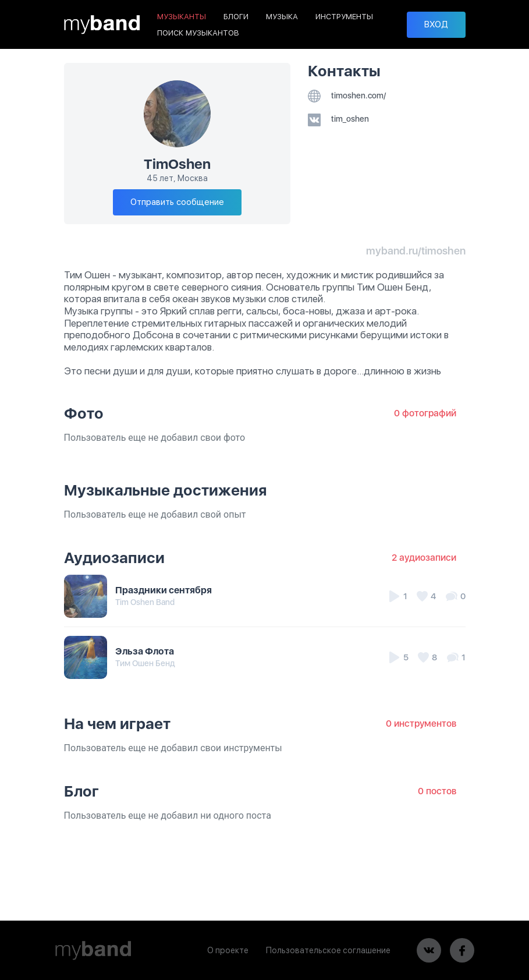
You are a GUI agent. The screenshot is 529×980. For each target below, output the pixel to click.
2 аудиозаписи (424, 558)
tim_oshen (338, 119)
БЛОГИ (236, 17)
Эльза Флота (145, 651)
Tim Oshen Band (145, 602)
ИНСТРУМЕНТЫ (344, 17)
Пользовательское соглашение (328, 950)
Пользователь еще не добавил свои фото (155, 438)
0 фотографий (425, 413)
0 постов (437, 791)
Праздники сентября (164, 590)
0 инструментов (421, 723)
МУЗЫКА (282, 17)
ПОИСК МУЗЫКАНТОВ (198, 33)
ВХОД (436, 24)
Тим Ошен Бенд (145, 663)
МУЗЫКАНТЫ (182, 17)
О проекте (228, 950)
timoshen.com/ (347, 95)
